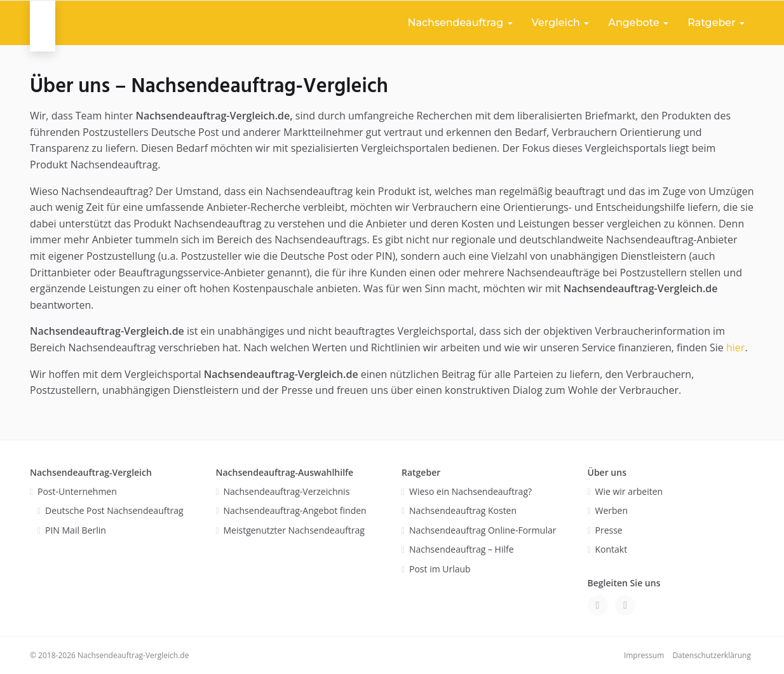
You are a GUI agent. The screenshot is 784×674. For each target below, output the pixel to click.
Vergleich (561, 23)
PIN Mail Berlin (76, 530)
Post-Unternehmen (77, 491)
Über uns (607, 472)
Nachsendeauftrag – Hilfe (462, 549)
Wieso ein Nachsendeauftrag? (470, 491)
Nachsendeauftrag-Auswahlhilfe (285, 472)
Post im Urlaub (440, 569)
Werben (612, 510)
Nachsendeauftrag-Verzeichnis (287, 491)
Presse (609, 530)
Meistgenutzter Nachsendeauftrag (294, 530)
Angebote (638, 23)
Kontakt (612, 549)
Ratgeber (716, 23)
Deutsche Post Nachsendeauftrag (114, 510)
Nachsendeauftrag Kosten (463, 510)
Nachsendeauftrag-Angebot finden (295, 510)
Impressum (644, 655)
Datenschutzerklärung (712, 655)
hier (735, 347)
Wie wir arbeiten (629, 491)
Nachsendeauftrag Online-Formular (483, 530)
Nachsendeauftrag (460, 23)
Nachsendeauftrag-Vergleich (91, 472)
